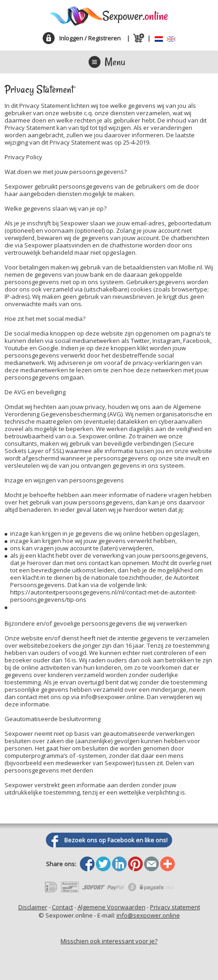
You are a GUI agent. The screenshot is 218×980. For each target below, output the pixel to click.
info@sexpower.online (148, 915)
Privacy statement (175, 907)
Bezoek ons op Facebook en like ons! (116, 840)
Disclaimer (33, 907)
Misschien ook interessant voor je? (109, 941)
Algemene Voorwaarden (112, 907)
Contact (62, 907)
